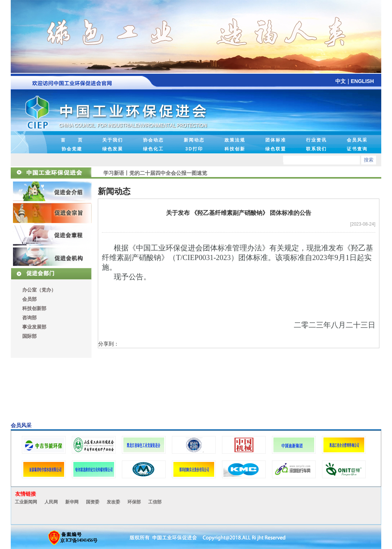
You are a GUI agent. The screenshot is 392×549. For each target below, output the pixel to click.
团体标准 (276, 140)
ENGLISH (362, 81)
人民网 (51, 502)
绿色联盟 (276, 149)
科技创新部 (34, 308)
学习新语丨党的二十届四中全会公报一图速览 (155, 173)
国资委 (93, 502)
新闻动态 (194, 140)
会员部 (29, 299)
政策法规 (235, 140)
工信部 (155, 502)
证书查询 (357, 149)
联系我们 (316, 149)
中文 (340, 81)
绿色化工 (153, 149)
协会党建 (72, 149)
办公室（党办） (39, 290)
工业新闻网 (26, 502)
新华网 (72, 502)
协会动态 (153, 140)
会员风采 (357, 140)
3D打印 (194, 149)
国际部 (29, 336)
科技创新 (235, 149)
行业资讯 (316, 140)
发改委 (113, 502)
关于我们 (113, 140)
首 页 (72, 140)
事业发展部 (34, 327)
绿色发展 (113, 149)
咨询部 (29, 318)
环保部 (134, 502)
